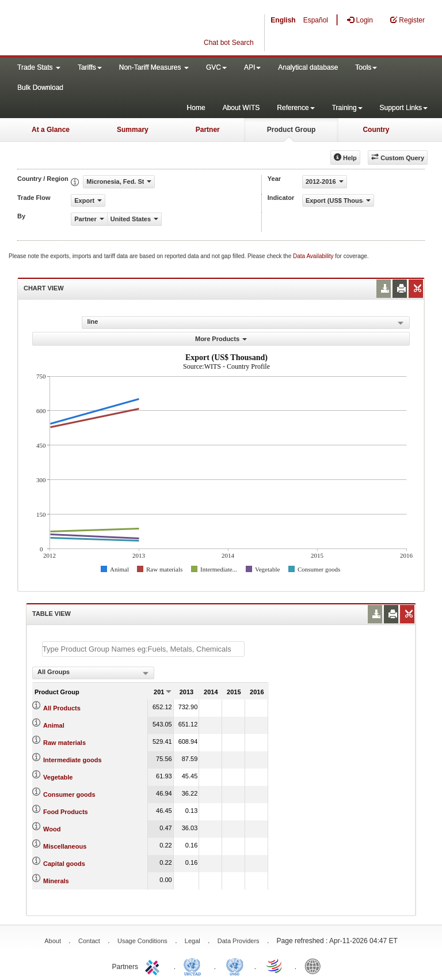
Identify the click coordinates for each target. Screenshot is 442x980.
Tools (366, 67)
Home (196, 108)
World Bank (315, 966)
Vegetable (58, 777)
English (283, 20)
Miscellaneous (65, 846)
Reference (296, 108)
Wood (52, 829)
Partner (208, 130)
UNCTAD (195, 966)
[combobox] (93, 673)
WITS (115, 29)
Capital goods (64, 864)
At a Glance (51, 130)
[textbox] (143, 649)
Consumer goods (69, 794)
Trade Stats (39, 67)
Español (316, 20)
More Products (221, 339)
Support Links (404, 108)
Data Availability (314, 256)
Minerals (56, 881)
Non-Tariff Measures (154, 67)
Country (376, 130)
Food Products (66, 812)
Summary (133, 130)
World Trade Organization (275, 966)
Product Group (292, 130)
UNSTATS (235, 966)
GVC (216, 67)
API (252, 67)
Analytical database (308, 67)
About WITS (241, 108)
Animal (54, 725)
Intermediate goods (72, 760)
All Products (62, 708)
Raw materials (64, 743)
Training (347, 108)
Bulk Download (40, 88)
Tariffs (90, 67)
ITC (154, 966)
